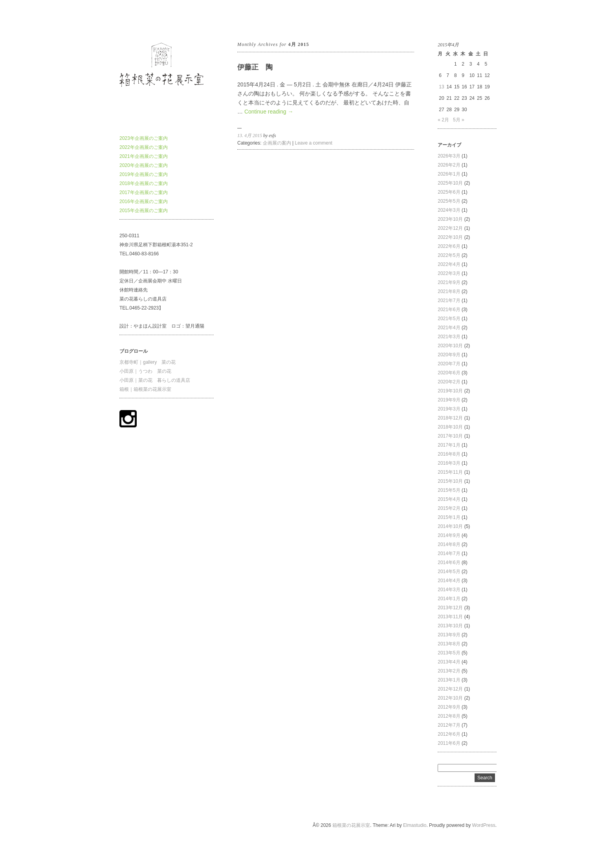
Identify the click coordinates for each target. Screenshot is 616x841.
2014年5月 (449, 572)
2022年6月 (449, 246)
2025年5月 (449, 201)
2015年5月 (449, 490)
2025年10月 (450, 183)
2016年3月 (449, 463)
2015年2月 (449, 508)
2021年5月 (449, 319)
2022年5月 (449, 255)
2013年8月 (449, 644)
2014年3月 (449, 590)
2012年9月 (449, 707)
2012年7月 (449, 725)
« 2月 (443, 120)
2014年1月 (449, 599)
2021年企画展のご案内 (144, 156)
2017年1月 (449, 445)
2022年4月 (449, 264)
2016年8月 (449, 454)
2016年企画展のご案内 (144, 202)
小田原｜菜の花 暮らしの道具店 (155, 380)
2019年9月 (449, 400)
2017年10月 (450, 436)
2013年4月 (449, 662)
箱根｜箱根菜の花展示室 (145, 389)
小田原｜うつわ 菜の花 (145, 371)
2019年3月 (449, 409)
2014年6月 (449, 562)
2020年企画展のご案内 (144, 165)
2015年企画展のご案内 (144, 211)
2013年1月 (449, 680)
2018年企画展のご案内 (144, 183)
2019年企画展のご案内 (144, 174)
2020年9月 (449, 355)
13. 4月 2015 (250, 136)
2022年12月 (450, 228)
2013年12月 (450, 608)
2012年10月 (450, 698)
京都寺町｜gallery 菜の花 (148, 362)
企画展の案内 (277, 143)
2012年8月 (449, 716)
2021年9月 (449, 282)
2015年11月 (450, 472)
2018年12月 (450, 418)
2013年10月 (450, 626)
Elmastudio (415, 825)
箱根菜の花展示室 (138, 19)
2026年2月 (449, 165)
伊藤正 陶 (255, 67)
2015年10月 (450, 481)
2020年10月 (450, 346)
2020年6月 (449, 373)
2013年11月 (450, 617)
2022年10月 (450, 237)
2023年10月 (450, 219)
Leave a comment (314, 143)
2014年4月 (449, 581)
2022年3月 (449, 273)
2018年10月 (450, 427)
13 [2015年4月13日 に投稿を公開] (441, 87)
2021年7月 (449, 300)
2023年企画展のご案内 (144, 138)
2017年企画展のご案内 (144, 192)
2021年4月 (449, 328)
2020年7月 (449, 364)
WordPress (484, 825)
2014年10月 (450, 526)
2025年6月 (449, 192)
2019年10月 (450, 391)
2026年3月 (449, 156)
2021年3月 (449, 337)
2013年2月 (449, 671)
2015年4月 (449, 499)
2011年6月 (449, 743)
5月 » (459, 120)
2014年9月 (449, 535)
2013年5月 (449, 653)
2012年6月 (449, 734)
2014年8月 (449, 544)
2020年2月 (449, 382)
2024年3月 (449, 210)
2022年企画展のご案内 (144, 147)
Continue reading (269, 112)
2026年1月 (449, 174)
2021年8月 (449, 291)
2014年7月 (449, 553)
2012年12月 (450, 689)
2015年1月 (449, 517)
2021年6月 (449, 310)
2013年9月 (449, 635)
